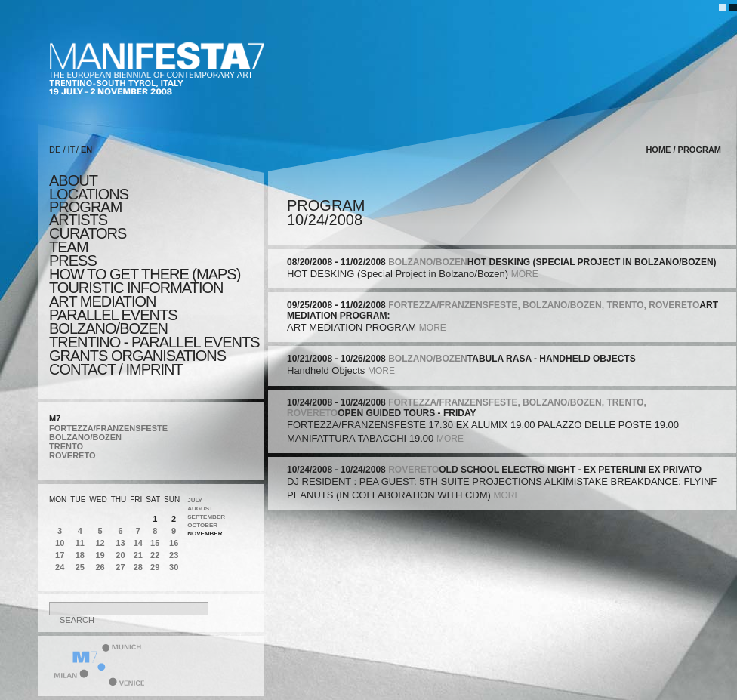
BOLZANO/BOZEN (85, 437)
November (205, 533)
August (200, 509)
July (195, 500)
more (525, 274)
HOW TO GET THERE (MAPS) (145, 274)
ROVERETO (72, 455)
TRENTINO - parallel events (154, 342)
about (73, 180)
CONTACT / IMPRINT (116, 369)
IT (72, 150)
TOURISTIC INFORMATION (136, 288)
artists (78, 220)
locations (89, 194)
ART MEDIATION (102, 301)
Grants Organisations (137, 356)
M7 (55, 418)
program (85, 207)
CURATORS (88, 233)
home (658, 150)
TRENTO (66, 446)
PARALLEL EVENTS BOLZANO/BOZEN (113, 322)
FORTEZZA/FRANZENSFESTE (108, 428)
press (73, 261)
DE (55, 150)
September (206, 517)
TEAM (69, 247)
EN (86, 150)
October (202, 525)
